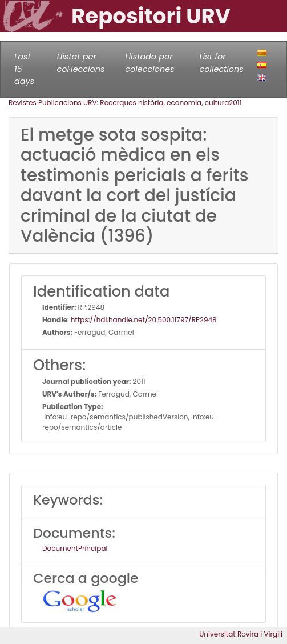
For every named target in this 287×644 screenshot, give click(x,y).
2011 (235, 103)
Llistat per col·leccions (81, 63)
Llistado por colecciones (149, 63)
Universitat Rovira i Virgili (241, 634)
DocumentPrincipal (75, 548)
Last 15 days (24, 69)
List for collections (221, 63)
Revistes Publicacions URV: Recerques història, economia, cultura (119, 103)
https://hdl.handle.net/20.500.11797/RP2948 (144, 320)
